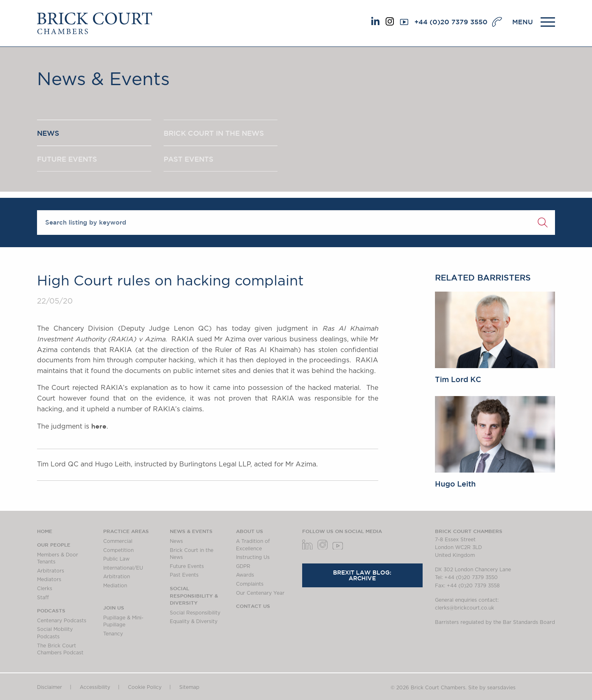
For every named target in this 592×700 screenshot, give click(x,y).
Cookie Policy (145, 687)
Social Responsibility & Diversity (194, 595)
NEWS (49, 134)
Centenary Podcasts (62, 621)
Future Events (187, 566)
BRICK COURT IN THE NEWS (217, 134)
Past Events (184, 575)
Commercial (118, 541)
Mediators (49, 579)
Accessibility (95, 687)
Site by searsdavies (492, 688)
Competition (118, 550)
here (99, 426)
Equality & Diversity (194, 621)
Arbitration (117, 577)
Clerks (45, 589)
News (176, 541)
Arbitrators (51, 571)
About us (250, 531)
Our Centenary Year (260, 593)
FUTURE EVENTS (69, 162)
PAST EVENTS (191, 162)
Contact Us (253, 606)
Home (45, 531)
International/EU (123, 568)
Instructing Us (253, 557)
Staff (43, 598)
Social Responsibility (195, 613)
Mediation (115, 586)
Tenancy (113, 634)
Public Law (116, 559)
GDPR (243, 566)
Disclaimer (50, 687)
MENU (523, 22)
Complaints (250, 584)
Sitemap (189, 687)
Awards (245, 575)
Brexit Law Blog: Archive (362, 575)
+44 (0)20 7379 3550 (451, 22)
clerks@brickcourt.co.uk (465, 608)
